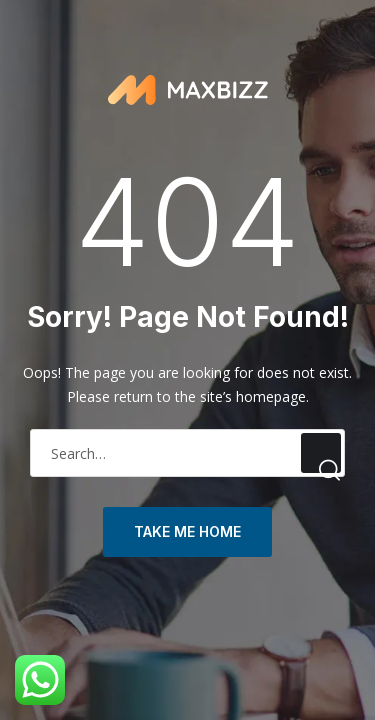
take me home (187, 531)
